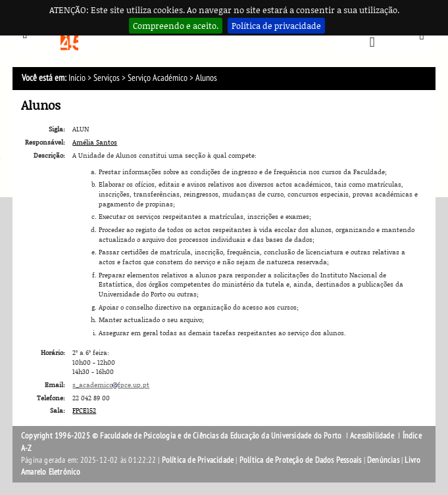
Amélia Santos (95, 142)
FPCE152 (84, 410)
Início (77, 78)
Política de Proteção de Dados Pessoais (301, 460)
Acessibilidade (372, 436)
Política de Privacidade (198, 460)
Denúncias (383, 460)
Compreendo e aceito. (176, 26)
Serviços (107, 78)
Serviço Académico (159, 78)
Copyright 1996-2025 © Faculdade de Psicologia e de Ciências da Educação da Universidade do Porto (182, 436)
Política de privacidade (276, 26)
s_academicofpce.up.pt (111, 385)
